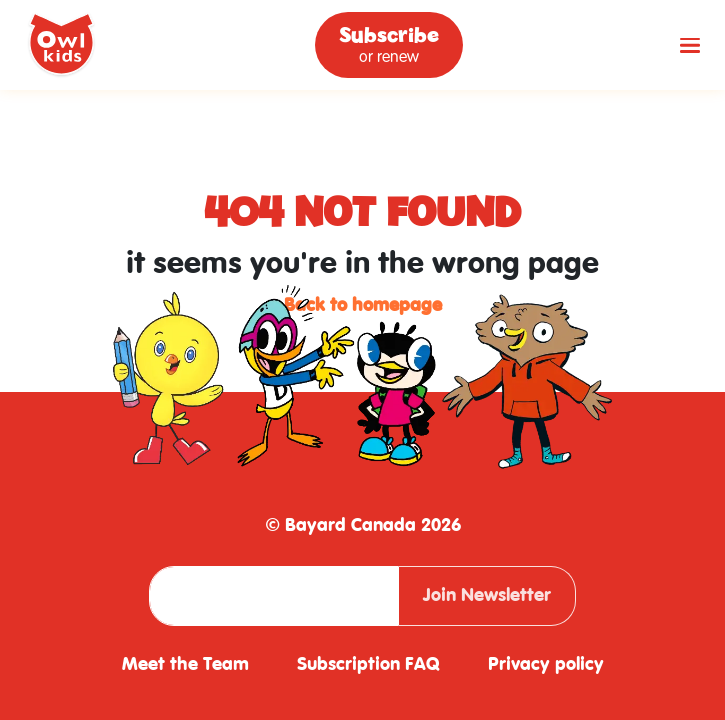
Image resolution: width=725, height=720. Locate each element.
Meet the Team (185, 664)
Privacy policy (546, 664)
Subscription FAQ (368, 664)
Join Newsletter (487, 595)
